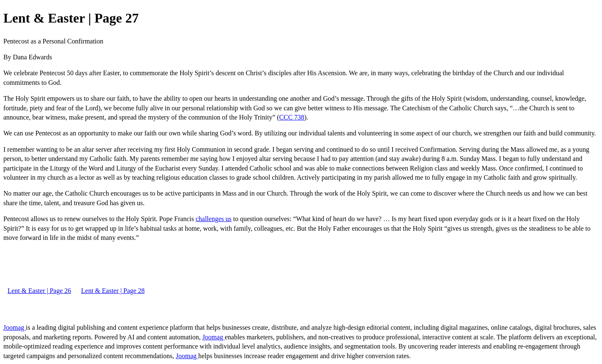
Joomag (15, 327)
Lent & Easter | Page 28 (113, 291)
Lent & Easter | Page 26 (39, 291)
